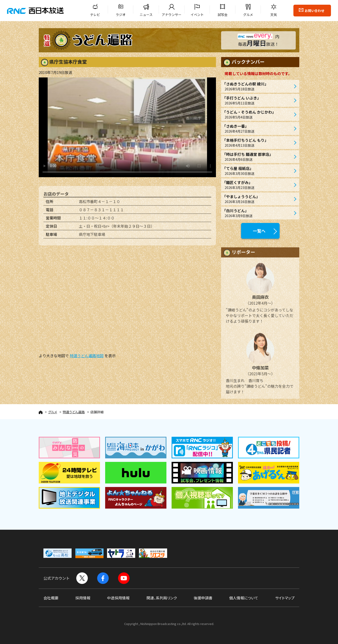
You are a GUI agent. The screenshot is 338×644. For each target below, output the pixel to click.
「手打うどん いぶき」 (258, 100)
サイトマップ (285, 598)
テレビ (95, 15)
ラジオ (121, 15)
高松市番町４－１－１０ (100, 204)
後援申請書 (203, 598)
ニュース (146, 15)
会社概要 (51, 598)
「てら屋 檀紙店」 (258, 171)
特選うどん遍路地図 (87, 356)
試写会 (223, 15)
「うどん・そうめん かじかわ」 (258, 114)
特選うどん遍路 (74, 412)
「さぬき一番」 (258, 128)
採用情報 (83, 598)
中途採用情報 (118, 598)
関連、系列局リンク (162, 598)
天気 (274, 15)
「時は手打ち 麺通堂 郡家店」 (258, 157)
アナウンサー (172, 15)
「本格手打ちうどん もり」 (258, 143)
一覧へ (259, 231)
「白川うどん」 (258, 213)
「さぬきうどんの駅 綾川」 (258, 86)
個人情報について (244, 598)
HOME (41, 412)
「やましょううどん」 (258, 199)
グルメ (248, 15)
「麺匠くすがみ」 (258, 185)
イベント (197, 15)
